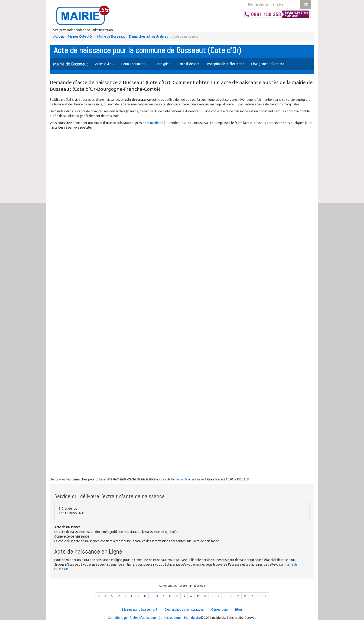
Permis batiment (135, 64)
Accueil (58, 36)
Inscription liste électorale (225, 64)
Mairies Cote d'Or (81, 36)
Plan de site (192, 618)
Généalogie (219, 610)
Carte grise (162, 64)
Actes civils (105, 64)
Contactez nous (170, 618)
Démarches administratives (149, 36)
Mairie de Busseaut (111, 36)
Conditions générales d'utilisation (132, 618)
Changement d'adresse (268, 64)
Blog (239, 610)
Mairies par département (140, 610)
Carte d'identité (188, 64)
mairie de (157, 123)
